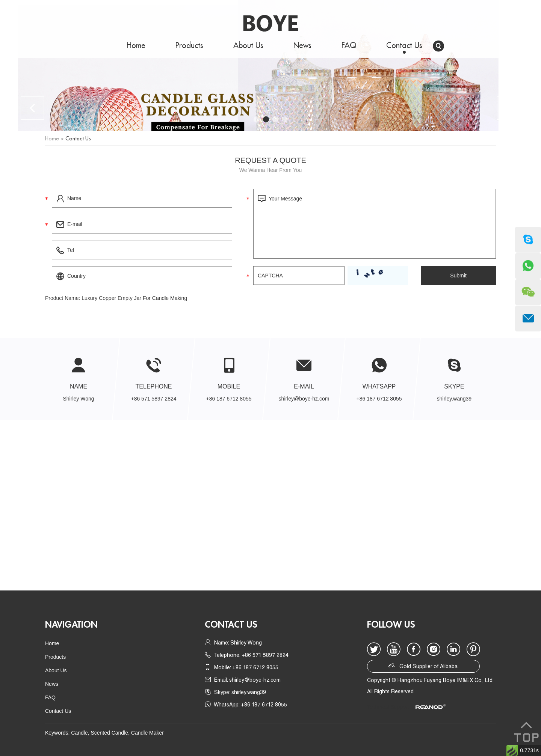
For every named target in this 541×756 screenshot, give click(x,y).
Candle (79, 733)
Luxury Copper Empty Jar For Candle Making (134, 298)
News (302, 46)
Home (136, 46)
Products (189, 46)
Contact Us (404, 46)
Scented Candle (109, 733)
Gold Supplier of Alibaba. (424, 666)
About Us (248, 46)
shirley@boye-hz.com (304, 399)
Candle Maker (147, 733)
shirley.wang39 (454, 399)
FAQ (349, 46)
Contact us (231, 625)
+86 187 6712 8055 (379, 399)
